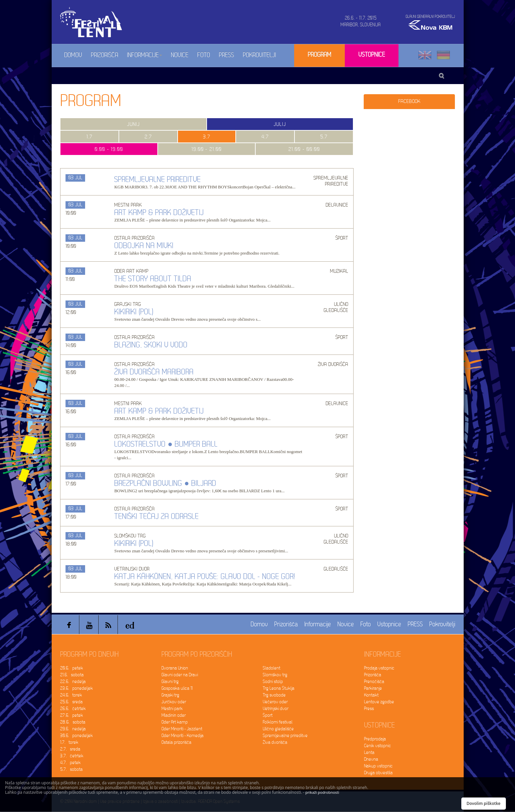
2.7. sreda (70, 749)
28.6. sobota (73, 722)
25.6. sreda (71, 702)
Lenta (369, 752)
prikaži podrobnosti (322, 792)
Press (369, 709)
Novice (180, 55)
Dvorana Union (175, 668)
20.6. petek (72, 668)
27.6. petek (72, 715)
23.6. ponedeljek (76, 688)
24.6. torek (71, 695)
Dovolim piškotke (484, 803)
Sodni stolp (273, 682)
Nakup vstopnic (378, 766)
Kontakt (371, 695)
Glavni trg (170, 682)
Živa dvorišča (275, 742)
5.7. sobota (71, 769)
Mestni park (172, 709)
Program (319, 55)
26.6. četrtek (73, 709)
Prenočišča (374, 682)
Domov (73, 55)
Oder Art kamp (175, 722)
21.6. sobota (72, 675)
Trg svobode (274, 695)
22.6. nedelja (73, 682)
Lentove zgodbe (379, 702)
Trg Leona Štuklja (279, 688)
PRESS (226, 55)
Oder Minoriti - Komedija (183, 736)
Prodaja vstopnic (379, 668)
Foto (204, 55)
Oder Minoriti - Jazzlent (182, 729)
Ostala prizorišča (176, 742)
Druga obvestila (378, 773)
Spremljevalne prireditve (285, 736)
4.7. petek (70, 763)
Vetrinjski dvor (276, 709)
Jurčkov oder (174, 702)
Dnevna (371, 759)
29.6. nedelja (73, 729)
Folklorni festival (278, 722)
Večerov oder (275, 702)
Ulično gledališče (278, 729)
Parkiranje (373, 688)
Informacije (145, 55)
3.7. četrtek (72, 756)
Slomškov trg (275, 675)
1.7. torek (69, 742)
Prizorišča (105, 55)
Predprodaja (375, 739)
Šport (268, 715)
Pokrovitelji (259, 55)
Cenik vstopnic (378, 746)
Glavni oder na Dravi (180, 675)
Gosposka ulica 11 (177, 688)
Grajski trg (170, 695)
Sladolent (272, 668)
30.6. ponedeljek (76, 736)
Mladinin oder (174, 715)
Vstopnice (372, 55)
